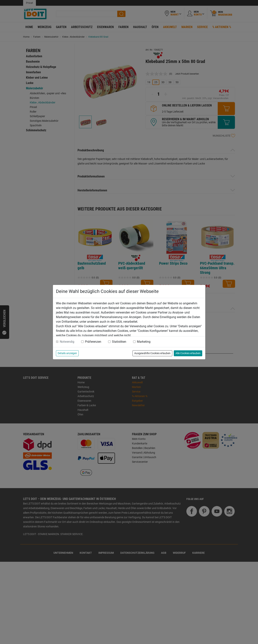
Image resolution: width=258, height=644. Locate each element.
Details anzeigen (67, 353)
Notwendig (67, 342)
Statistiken (119, 342)
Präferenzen (93, 342)
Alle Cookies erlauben (188, 353)
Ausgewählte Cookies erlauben (152, 353)
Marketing (144, 342)
